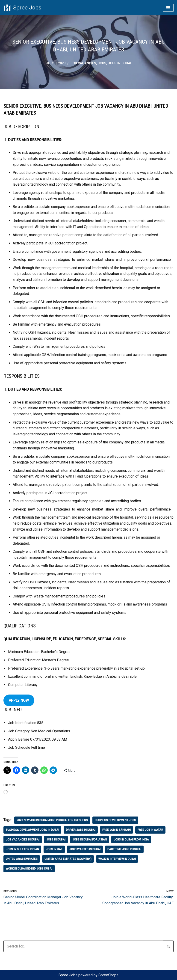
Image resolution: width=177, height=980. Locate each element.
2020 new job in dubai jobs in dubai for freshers (52, 820)
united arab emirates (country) (68, 859)
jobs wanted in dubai (85, 849)
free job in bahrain (117, 830)
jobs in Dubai (119, 63)
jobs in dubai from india (131, 840)
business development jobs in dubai (32, 830)
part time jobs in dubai (124, 849)
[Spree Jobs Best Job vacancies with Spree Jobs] (22, 8)
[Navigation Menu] (168, 8)
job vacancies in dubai (23, 840)
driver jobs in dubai (81, 830)
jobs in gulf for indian (22, 849)
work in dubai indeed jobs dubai (29, 869)
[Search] (83, 946)
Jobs (102, 63)
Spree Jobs (68, 975)
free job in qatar (150, 830)
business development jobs (115, 820)
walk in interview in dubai (117, 859)
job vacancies (83, 63)
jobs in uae (54, 849)
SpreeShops (108, 975)
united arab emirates (22, 859)
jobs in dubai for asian (90, 840)
